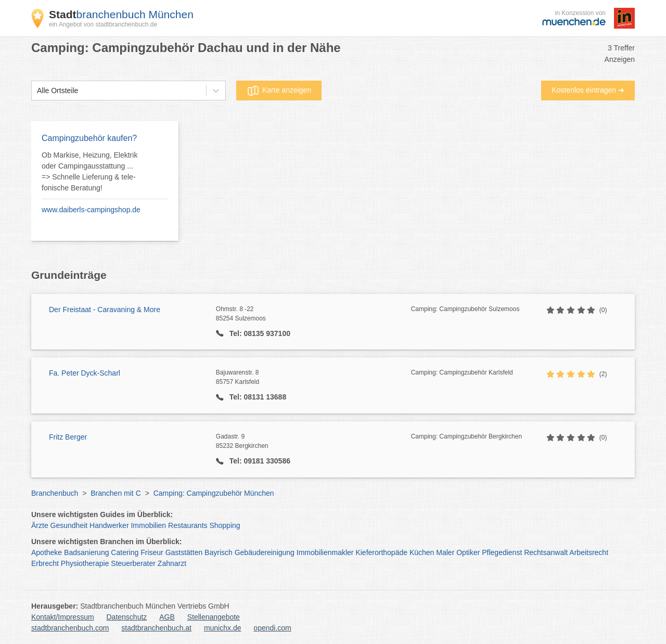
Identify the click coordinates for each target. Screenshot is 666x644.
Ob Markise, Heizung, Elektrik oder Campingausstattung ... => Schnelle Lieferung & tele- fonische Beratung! (89, 171)
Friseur (152, 552)
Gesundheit (69, 525)
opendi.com (272, 628)
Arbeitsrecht (589, 552)
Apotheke (47, 552)
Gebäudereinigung (265, 552)
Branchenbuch (55, 493)
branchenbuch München (121, 14)
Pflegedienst (502, 552)
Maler (445, 552)
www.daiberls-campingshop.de (91, 210)
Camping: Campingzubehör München (214, 493)
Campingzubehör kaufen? (89, 138)
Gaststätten (184, 552)
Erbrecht (45, 563)
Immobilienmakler (325, 552)
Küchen (422, 552)
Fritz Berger (68, 437)
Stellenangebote (214, 617)
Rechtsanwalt (546, 552)
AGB (167, 617)
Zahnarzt (172, 563)
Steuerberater (133, 563)
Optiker (468, 552)
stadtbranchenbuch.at (156, 628)
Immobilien (148, 525)
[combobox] (37, 91)
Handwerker (109, 525)
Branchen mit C (116, 493)
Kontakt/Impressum (63, 617)
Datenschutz (127, 617)
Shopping (225, 525)
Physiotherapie (85, 563)
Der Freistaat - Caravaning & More (105, 310)
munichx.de (223, 628)
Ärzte (40, 525)
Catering (125, 552)
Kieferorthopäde (381, 552)
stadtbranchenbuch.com (70, 628)
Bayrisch (219, 552)
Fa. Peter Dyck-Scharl (85, 373)
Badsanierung (86, 552)
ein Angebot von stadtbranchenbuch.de (103, 24)
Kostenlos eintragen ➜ (588, 90)
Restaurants (188, 525)
